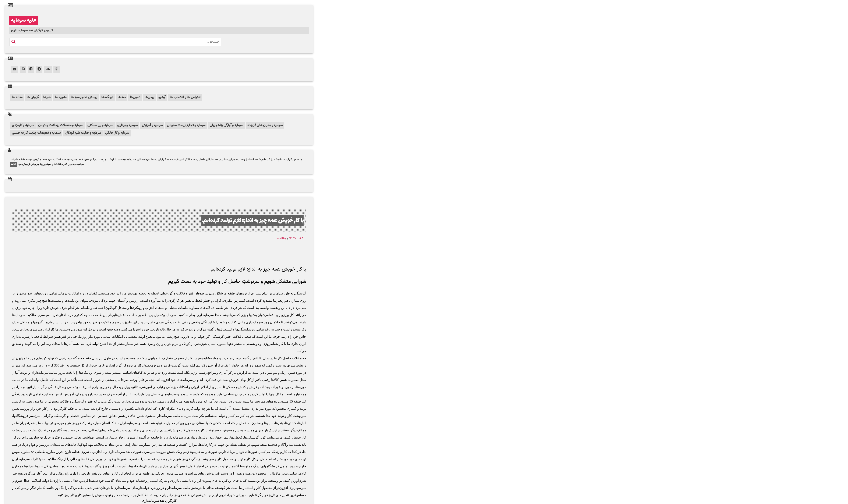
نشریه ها (61, 97)
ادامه (13, 164)
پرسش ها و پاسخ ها (84, 97)
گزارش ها (33, 97)
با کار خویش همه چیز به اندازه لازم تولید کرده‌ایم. (241, 220)
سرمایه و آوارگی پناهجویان (226, 125)
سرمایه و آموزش (152, 125)
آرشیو (162, 97)
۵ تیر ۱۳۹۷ (296, 239)
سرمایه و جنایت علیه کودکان (83, 133)
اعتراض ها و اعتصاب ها (185, 97)
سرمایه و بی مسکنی (100, 125)
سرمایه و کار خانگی (117, 133)
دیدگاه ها (107, 97)
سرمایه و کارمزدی (23, 125)
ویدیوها (149, 97)
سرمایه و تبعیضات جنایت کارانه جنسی (36, 133)
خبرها (47, 97)
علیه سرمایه (24, 21)
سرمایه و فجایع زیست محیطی (186, 125)
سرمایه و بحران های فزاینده (265, 125)
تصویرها (135, 97)
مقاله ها (17, 97)
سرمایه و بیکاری (127, 125)
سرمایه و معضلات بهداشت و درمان (61, 125)
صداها (122, 97)
